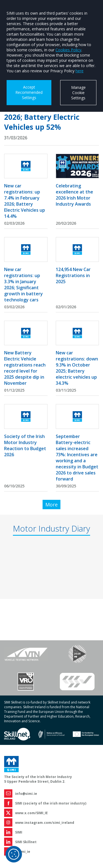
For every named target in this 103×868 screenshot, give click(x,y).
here (80, 71)
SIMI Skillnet (26, 842)
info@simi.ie (26, 794)
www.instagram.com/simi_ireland (45, 823)
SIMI (19, 832)
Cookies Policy (68, 50)
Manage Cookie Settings (78, 93)
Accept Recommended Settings (29, 92)
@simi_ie (23, 852)
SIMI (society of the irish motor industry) (51, 803)
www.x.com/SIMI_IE (31, 813)
